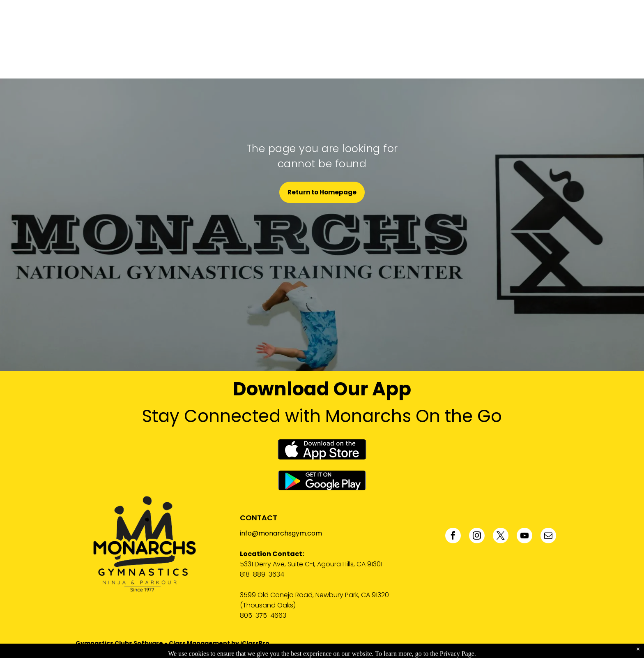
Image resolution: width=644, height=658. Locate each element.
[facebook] (453, 537)
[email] (548, 537)
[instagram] (477, 537)
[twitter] (501, 537)
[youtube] (524, 537)
